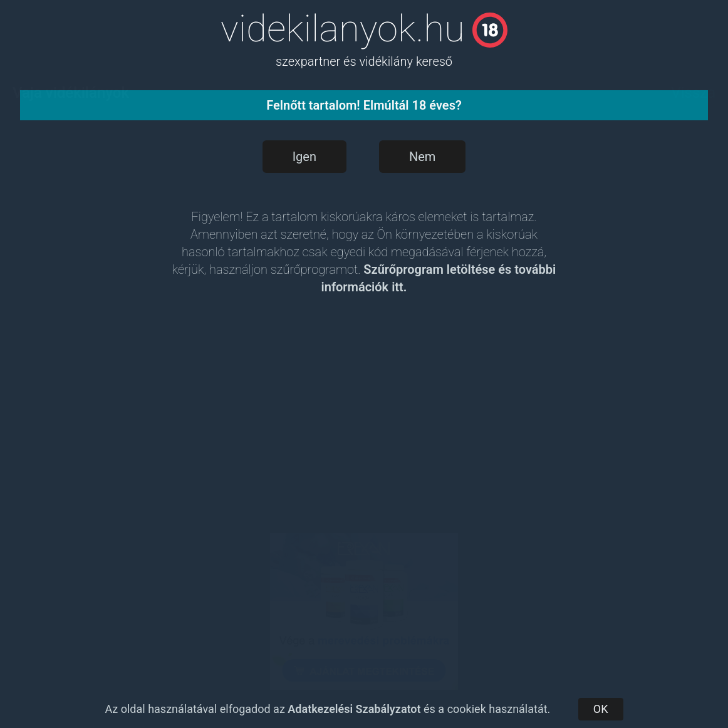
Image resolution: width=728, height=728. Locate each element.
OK (601, 709)
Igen (304, 157)
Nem (422, 157)
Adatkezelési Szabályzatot (354, 709)
